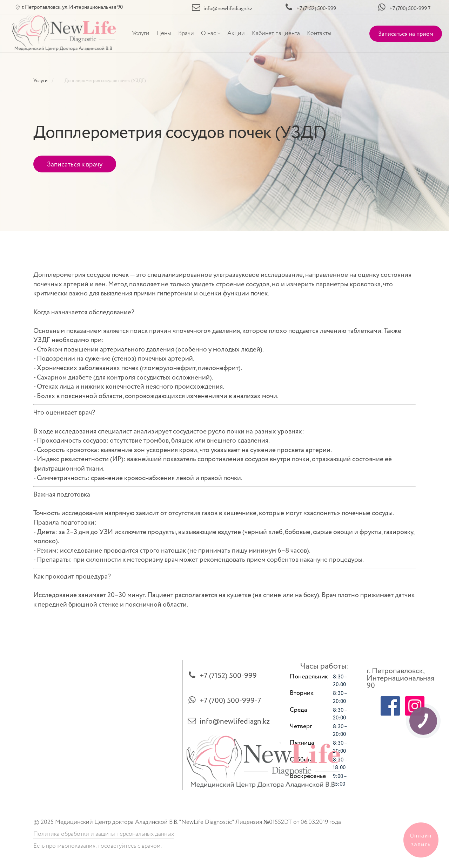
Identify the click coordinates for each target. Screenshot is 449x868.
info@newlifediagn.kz (235, 721)
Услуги (141, 33)
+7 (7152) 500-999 (228, 676)
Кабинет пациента (276, 33)
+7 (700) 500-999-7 (230, 701)
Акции (236, 33)
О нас (209, 33)
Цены (164, 33)
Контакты (319, 33)
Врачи (186, 33)
